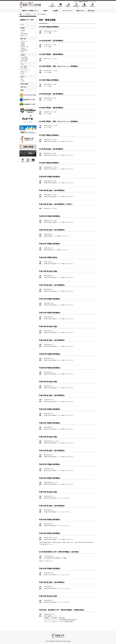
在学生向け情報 (24, 84)
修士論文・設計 (25, 46)
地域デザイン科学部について (30, 11)
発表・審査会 (24, 66)
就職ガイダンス (25, 72)
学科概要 (23, 30)
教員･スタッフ (24, 36)
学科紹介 (45, 11)
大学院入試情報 (25, 59)
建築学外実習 (24, 50)
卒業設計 (23, 43)
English (76, 2)
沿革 (22, 32)
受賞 (22, 79)
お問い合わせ (91, 11)
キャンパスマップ (68, 11)
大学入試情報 (24, 57)
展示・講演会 (24, 68)
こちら (44, 561)
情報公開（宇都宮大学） (84, 2)
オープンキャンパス (26, 70)
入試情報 (55, 11)
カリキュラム (24, 41)
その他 (22, 52)
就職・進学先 (24, 61)
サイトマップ (93, 2)
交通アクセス (80, 11)
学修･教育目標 (24, 34)
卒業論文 (23, 45)
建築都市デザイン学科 (31, 14)
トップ (23, 14)
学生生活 (23, 48)
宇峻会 (22, 90)
